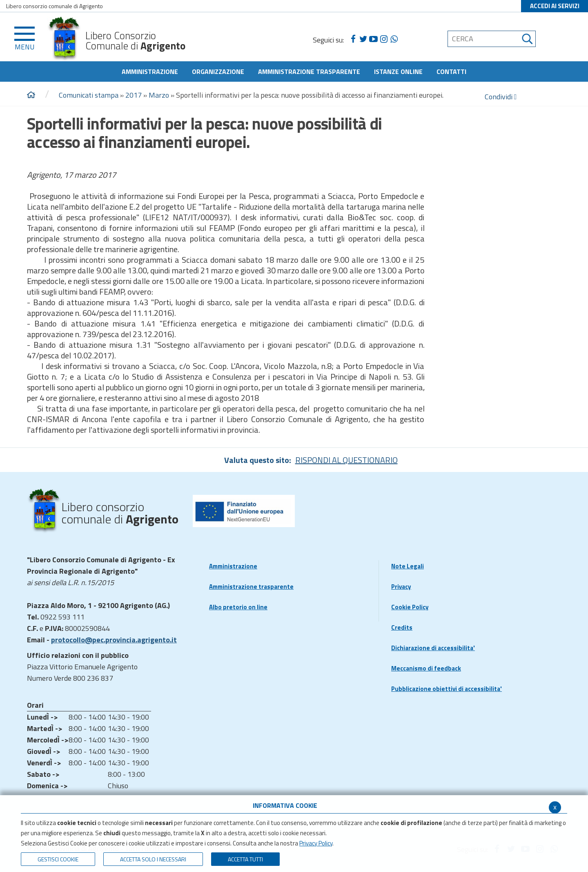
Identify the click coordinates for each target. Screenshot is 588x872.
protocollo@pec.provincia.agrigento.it (114, 640)
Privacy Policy (316, 843)
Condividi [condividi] (501, 97)
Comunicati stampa (89, 95)
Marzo (159, 95)
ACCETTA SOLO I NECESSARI (153, 859)
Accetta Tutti (245, 859)
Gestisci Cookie (58, 859)
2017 (134, 95)
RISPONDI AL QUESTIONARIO (346, 460)
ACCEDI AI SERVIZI (555, 6)
